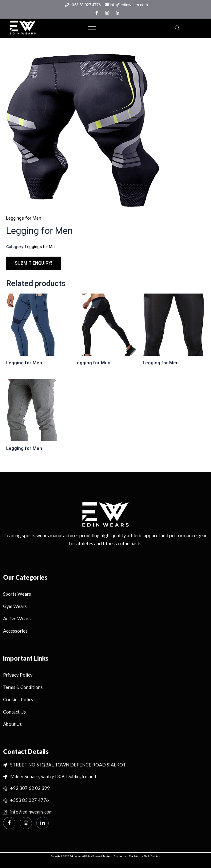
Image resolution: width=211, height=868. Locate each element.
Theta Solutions (152, 856)
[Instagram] (107, 13)
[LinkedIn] (117, 13)
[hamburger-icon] (92, 28)
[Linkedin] (42, 823)
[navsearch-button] (177, 28)
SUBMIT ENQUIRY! (34, 263)
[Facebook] (97, 13)
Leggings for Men (24, 218)
